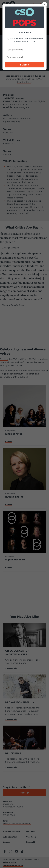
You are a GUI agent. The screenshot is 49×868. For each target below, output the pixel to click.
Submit (24, 65)
